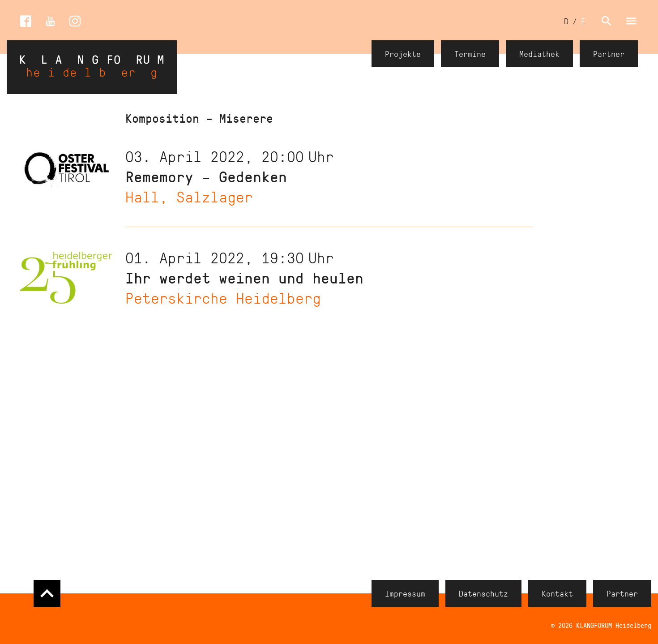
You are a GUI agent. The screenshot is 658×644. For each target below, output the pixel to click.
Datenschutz (483, 593)
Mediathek (539, 54)
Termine (470, 54)
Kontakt (557, 593)
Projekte (403, 54)
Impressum (405, 593)
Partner (609, 54)
